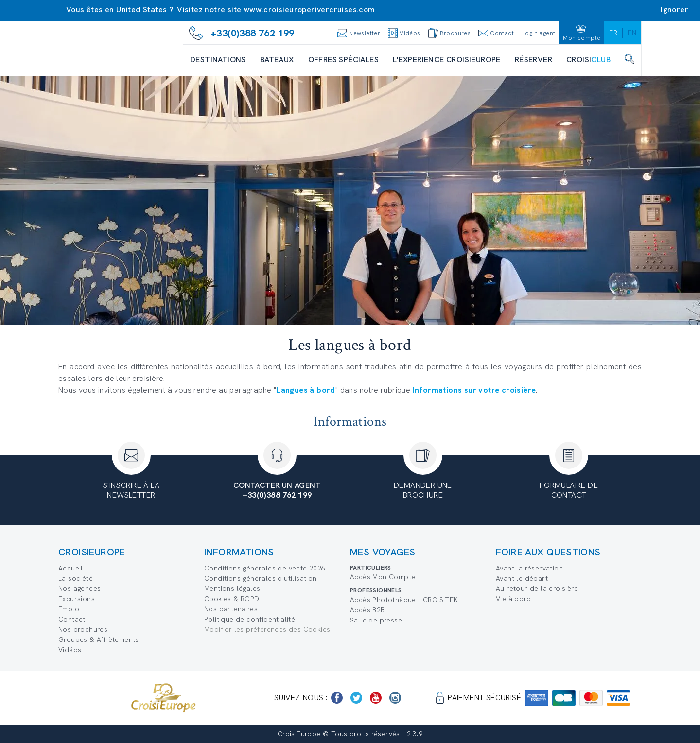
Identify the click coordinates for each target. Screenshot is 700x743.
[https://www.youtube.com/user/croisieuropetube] (376, 698)
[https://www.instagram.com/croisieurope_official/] (395, 698)
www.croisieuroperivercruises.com (309, 9)
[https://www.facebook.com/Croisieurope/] (337, 698)
